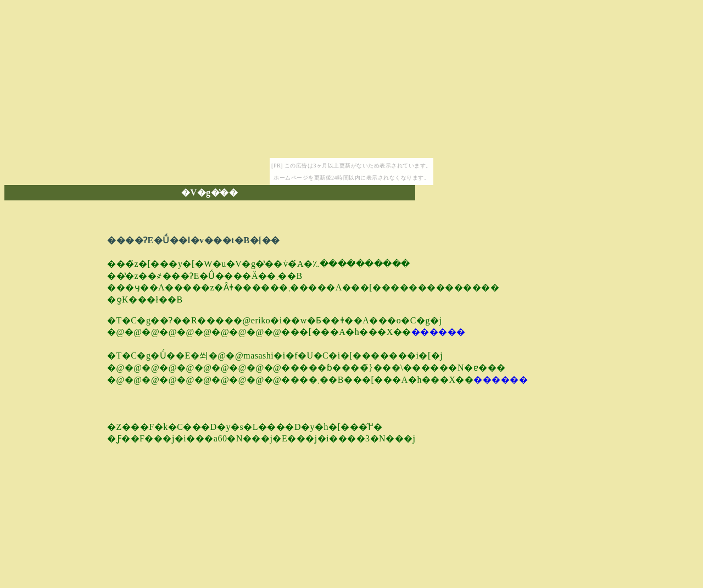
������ (439, 332)
